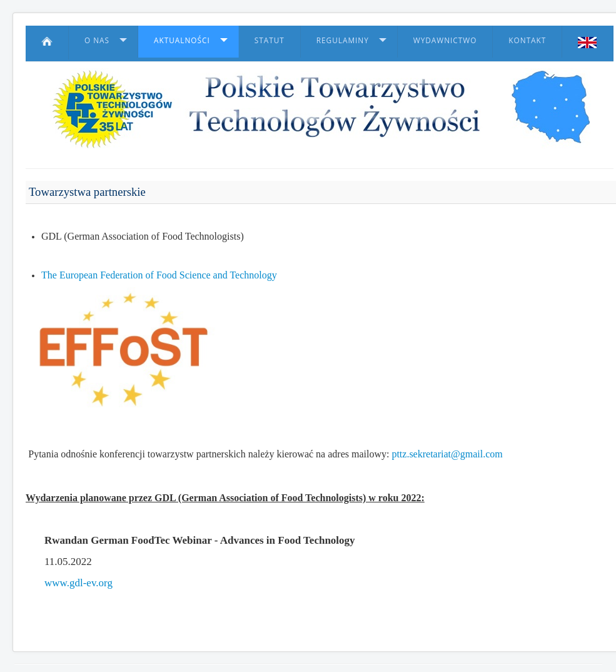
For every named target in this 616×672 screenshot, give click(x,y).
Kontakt (527, 40)
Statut (270, 40)
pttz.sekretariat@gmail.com (447, 454)
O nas (97, 40)
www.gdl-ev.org (78, 583)
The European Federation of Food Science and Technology (159, 275)
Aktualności (182, 40)
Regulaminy (343, 40)
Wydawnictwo (445, 40)
